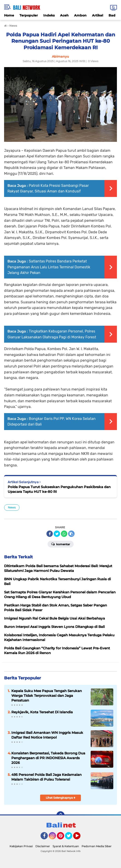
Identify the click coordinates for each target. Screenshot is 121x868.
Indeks (49, 15)
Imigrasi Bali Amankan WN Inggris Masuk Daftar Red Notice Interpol (47, 735)
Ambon (80, 15)
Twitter (71, 838)
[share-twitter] (57, 534)
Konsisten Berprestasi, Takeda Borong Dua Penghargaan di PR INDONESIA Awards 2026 (48, 758)
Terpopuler (29, 15)
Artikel (98, 15)
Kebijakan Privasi (21, 846)
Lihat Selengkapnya (61, 798)
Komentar (61, 544)
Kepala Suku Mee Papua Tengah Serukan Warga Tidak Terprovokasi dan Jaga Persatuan (47, 696)
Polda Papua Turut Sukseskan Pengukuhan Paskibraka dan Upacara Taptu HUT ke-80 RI (59, 489)
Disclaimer (43, 846)
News (12, 507)
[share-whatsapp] (64, 534)
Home (9, 15)
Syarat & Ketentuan (66, 846)
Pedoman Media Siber (97, 846)
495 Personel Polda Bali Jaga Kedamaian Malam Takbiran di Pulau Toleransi (46, 777)
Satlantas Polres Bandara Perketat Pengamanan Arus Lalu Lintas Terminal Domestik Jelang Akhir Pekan (49, 267)
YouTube (80, 838)
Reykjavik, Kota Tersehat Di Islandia (42, 712)
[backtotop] (60, 815)
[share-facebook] (50, 534)
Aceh (64, 15)
